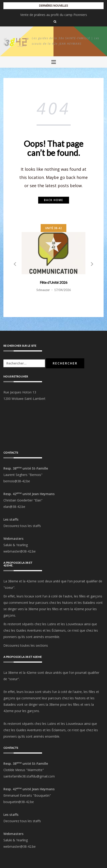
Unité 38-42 (53, 228)
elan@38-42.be (14, 507)
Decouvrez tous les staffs (22, 526)
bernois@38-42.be (17, 481)
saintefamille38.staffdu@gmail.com (29, 776)
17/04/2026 (62, 290)
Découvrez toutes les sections (26, 645)
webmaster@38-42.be (20, 551)
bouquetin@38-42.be (19, 802)
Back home (54, 200)
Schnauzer (43, 290)
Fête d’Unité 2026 (53, 15)
